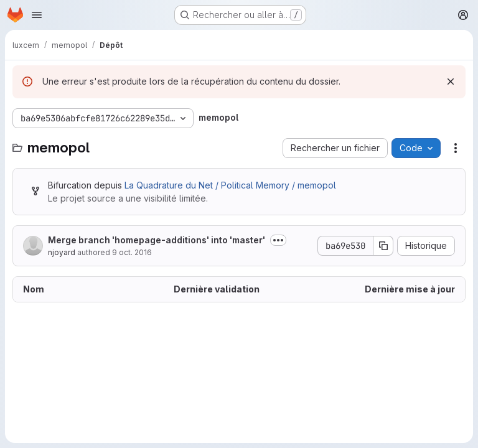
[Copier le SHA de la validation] (383, 246)
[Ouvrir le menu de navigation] (37, 15)
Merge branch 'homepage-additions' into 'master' (157, 240)
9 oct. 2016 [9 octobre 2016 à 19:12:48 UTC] (132, 252)
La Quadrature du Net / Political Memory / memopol (230, 185)
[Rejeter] (451, 82)
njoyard (62, 252)
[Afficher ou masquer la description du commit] (278, 240)
